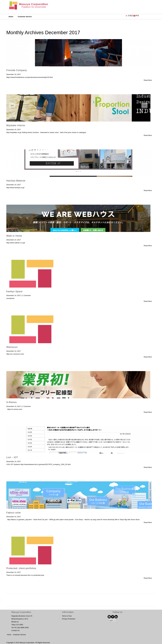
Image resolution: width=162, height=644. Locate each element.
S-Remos (12, 402)
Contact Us (15, 630)
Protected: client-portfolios (21, 568)
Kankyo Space (14, 291)
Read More (148, 80)
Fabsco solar (14, 513)
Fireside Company (17, 70)
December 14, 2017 (14, 185)
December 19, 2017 (14, 74)
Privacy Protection (69, 619)
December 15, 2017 (14, 130)
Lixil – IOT (12, 457)
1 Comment (26, 295)
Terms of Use (67, 616)
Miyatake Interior (16, 125)
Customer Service (25, 17)
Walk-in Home (14, 236)
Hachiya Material (16, 181)
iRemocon (12, 347)
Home (11, 17)
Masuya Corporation (27, 643)
